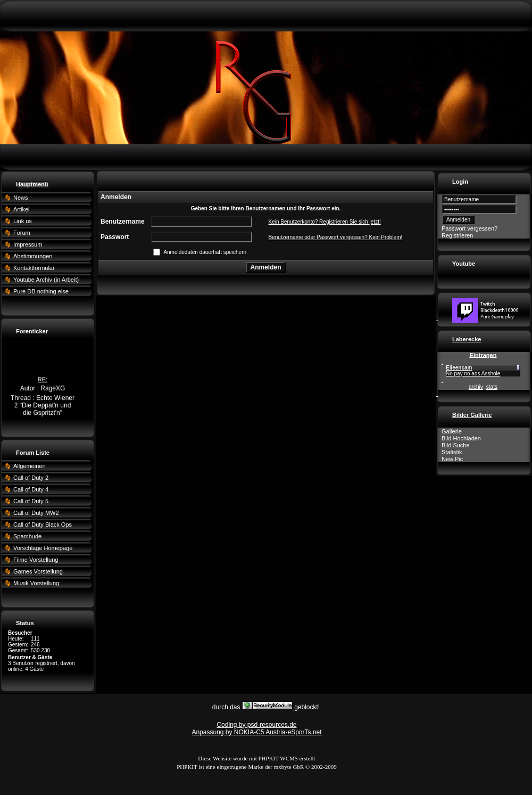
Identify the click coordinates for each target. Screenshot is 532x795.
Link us (23, 221)
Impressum (28, 244)
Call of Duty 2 (31, 478)
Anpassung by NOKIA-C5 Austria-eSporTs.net (256, 732)
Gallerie (452, 431)
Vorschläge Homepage (43, 548)
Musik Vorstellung (36, 583)
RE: (43, 380)
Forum (22, 233)
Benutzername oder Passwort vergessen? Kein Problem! (335, 237)
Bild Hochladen (461, 438)
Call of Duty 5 (31, 501)
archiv (476, 387)
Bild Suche (456, 445)
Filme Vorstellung (36, 560)
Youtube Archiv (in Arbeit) (46, 280)
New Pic (452, 459)
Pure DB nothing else (41, 291)
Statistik (452, 452)
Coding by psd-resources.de (256, 725)
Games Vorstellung (38, 571)
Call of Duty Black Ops (43, 524)
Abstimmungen (33, 256)
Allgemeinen (30, 466)
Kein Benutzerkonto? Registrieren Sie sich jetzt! (324, 222)
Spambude (27, 536)
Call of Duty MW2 (36, 513)
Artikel (22, 209)
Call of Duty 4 (31, 489)
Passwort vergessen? (469, 228)
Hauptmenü (32, 184)
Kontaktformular (34, 268)
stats (492, 387)
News (21, 198)
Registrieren (457, 235)
